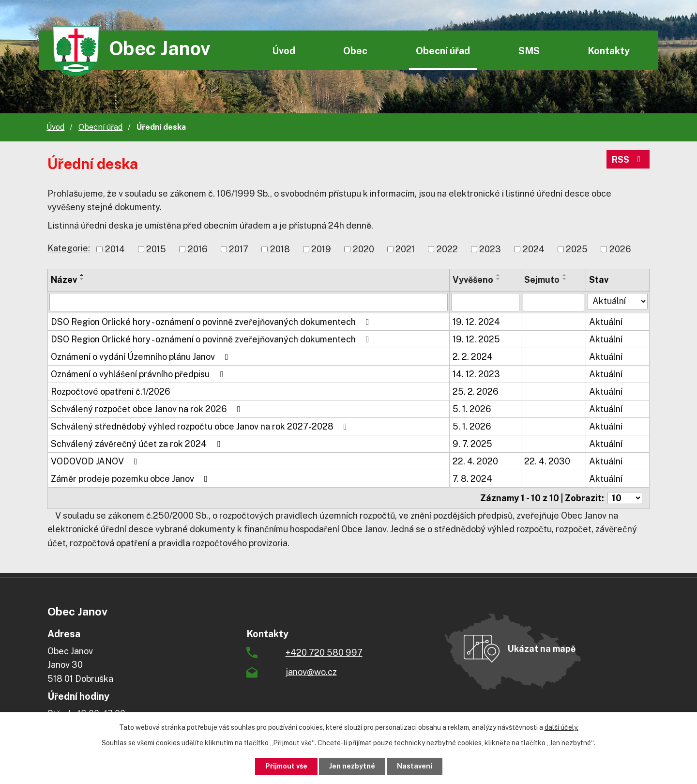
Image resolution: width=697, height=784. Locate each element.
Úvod (284, 51)
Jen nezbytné (352, 766)
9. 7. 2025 (472, 444)
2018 (280, 249)
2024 (534, 249)
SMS (529, 51)
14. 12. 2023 (476, 374)
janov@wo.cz (311, 672)
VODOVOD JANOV (96, 461)
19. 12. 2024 (476, 322)
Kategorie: (69, 248)
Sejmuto (542, 280)
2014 (115, 249)
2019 (321, 249)
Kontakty (609, 51)
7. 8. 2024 (472, 479)
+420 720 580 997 (324, 653)
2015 (156, 249)
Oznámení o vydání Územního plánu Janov (142, 357)
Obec (355, 51)
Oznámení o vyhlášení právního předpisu (139, 374)
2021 (405, 249)
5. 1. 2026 (472, 409)
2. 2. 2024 (473, 357)
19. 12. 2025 (476, 339)
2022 (447, 249)
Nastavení (415, 766)
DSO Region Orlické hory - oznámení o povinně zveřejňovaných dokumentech (212, 322)
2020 (364, 249)
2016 (198, 249)
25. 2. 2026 (476, 392)
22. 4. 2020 (475, 461)
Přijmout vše (286, 766)
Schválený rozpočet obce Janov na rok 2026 (148, 409)
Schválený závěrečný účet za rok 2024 (137, 444)
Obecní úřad (443, 51)
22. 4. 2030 (547, 461)
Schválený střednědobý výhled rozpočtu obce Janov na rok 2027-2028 (201, 426)
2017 (239, 249)
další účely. (561, 727)
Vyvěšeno (473, 280)
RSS (628, 160)
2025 (577, 249)
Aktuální (606, 322)
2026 (620, 249)
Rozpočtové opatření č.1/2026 (111, 392)
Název (64, 280)
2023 (490, 249)
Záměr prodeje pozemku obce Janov (131, 479)
